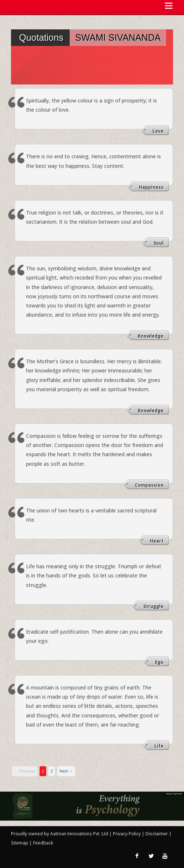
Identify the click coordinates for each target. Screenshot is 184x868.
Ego (159, 662)
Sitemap (20, 843)
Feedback (43, 843)
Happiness (151, 187)
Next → (66, 771)
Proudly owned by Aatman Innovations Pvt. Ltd (60, 834)
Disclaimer (157, 834)
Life (159, 746)
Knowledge (151, 336)
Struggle (153, 606)
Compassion (149, 485)
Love (158, 131)
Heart (157, 541)
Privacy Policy (127, 834)
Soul (159, 243)
